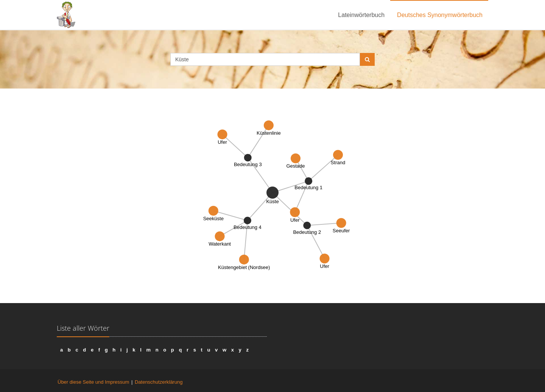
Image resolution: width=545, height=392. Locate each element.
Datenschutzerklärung (159, 382)
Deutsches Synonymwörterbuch (440, 15)
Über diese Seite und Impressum (93, 382)
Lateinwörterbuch (361, 15)
